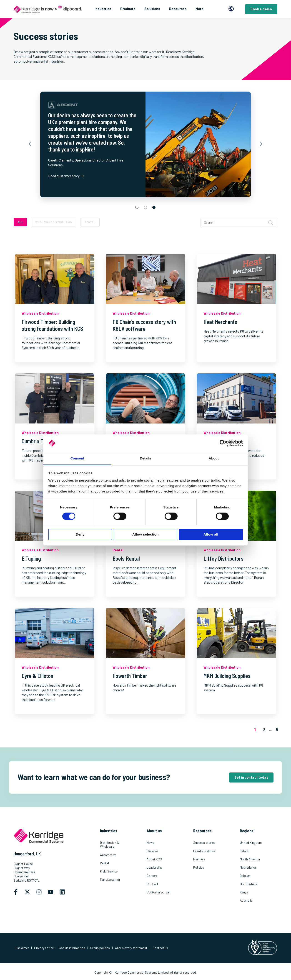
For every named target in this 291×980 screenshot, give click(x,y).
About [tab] (214, 458)
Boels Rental (126, 558)
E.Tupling (31, 558)
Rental (90, 222)
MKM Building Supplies (227, 676)
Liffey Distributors (223, 558)
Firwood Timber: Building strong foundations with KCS (52, 325)
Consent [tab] (77, 458)
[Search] (239, 223)
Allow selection (145, 534)
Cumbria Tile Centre (43, 441)
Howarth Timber (130, 676)
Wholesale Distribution (54, 222)
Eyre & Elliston (37, 676)
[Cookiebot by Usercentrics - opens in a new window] (223, 443)
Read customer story (66, 176)
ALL (20, 222)
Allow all (211, 534)
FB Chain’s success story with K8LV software (144, 325)
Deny (80, 534)
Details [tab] (145, 458)
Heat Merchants (220, 322)
